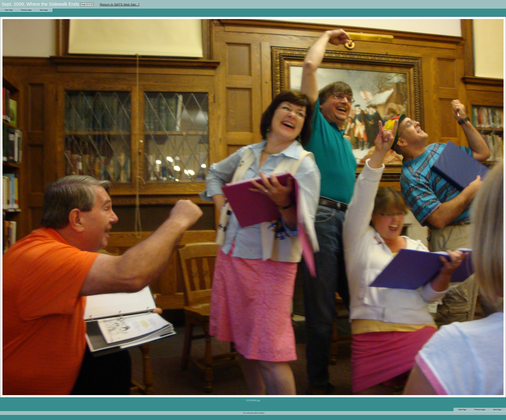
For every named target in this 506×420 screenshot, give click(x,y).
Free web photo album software (254, 413)
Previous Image (26, 10)
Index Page (9, 10)
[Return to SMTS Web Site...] (120, 5)
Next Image (44, 10)
